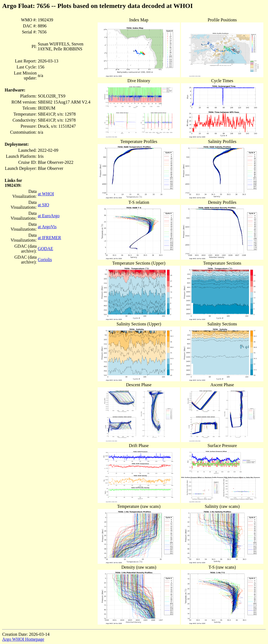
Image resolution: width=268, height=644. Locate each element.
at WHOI (46, 194)
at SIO (43, 205)
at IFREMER (50, 238)
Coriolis (45, 260)
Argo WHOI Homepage (23, 639)
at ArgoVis (47, 227)
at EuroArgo (49, 216)
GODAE (46, 249)
